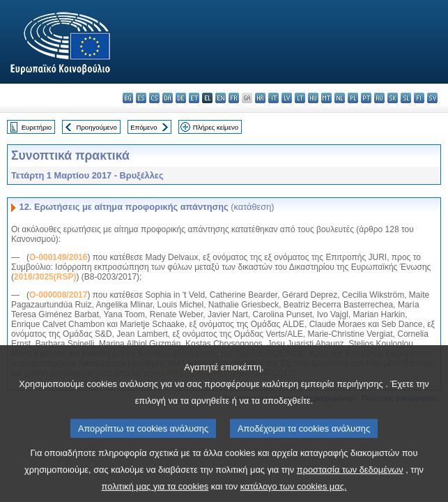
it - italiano (273, 98)
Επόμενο (144, 127)
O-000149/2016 (58, 257)
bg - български (128, 98)
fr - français (234, 98)
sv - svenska (432, 98)
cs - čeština (154, 98)
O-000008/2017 (58, 295)
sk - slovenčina (393, 98)
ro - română (379, 98)
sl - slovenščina (406, 98)
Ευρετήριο (37, 127)
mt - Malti (326, 98)
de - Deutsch (181, 98)
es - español (141, 98)
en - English (221, 98)
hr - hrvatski (260, 98)
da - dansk (168, 98)
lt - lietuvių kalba (300, 98)
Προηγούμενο (96, 127)
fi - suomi (419, 98)
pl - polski (353, 98)
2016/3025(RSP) (45, 277)
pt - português (366, 98)
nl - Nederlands (340, 98)
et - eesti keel (194, 98)
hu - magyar (313, 98)
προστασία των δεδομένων (350, 481)
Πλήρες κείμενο (216, 127)
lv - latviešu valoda (287, 98)
